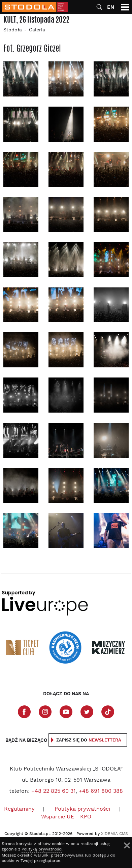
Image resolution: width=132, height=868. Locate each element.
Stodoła (13, 30)
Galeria (37, 30)
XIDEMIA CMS (114, 834)
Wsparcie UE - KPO (66, 817)
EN (111, 7)
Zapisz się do (89, 740)
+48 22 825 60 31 (54, 791)
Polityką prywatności (42, 849)
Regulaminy (19, 809)
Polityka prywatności (82, 809)
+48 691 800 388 (101, 791)
